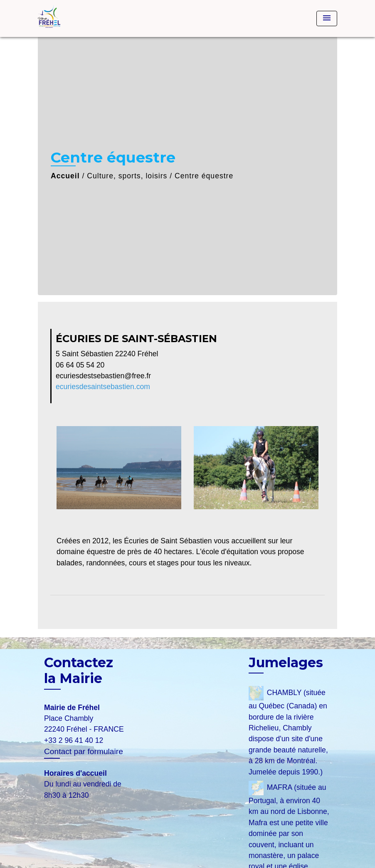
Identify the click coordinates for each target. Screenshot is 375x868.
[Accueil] (90, 18)
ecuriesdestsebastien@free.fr (103, 376)
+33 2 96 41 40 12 (74, 740)
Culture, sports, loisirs (127, 176)
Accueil (65, 176)
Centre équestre (204, 176)
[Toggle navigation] (327, 18)
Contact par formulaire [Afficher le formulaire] (84, 751)
